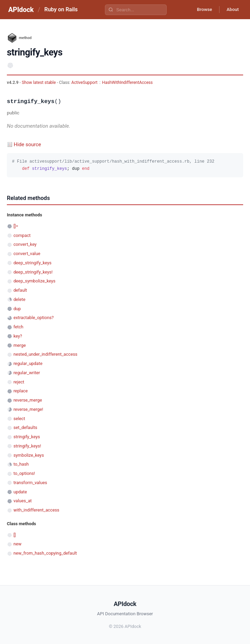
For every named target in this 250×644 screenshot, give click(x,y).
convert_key (25, 244)
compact (22, 235)
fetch (18, 327)
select (19, 419)
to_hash (21, 464)
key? (18, 336)
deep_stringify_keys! (33, 272)
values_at (22, 501)
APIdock (21, 10)
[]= (16, 226)
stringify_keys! (27, 446)
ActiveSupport (84, 83)
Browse (200, 10)
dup (17, 309)
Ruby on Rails (61, 9)
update (20, 492)
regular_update (28, 363)
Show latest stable (39, 83)
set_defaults (25, 427)
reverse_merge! (28, 409)
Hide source (27, 144)
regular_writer (27, 373)
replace (21, 391)
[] (15, 535)
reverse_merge (28, 400)
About (231, 10)
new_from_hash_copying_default (45, 553)
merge (20, 345)
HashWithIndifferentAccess (128, 83)
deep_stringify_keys (32, 263)
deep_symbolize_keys (34, 281)
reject (19, 382)
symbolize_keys (29, 455)
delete (19, 299)
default (20, 290)
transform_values (30, 483)
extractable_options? (33, 318)
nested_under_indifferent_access (45, 354)
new (17, 544)
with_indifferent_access (36, 510)
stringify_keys (27, 437)
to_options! (24, 473)
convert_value (27, 254)
